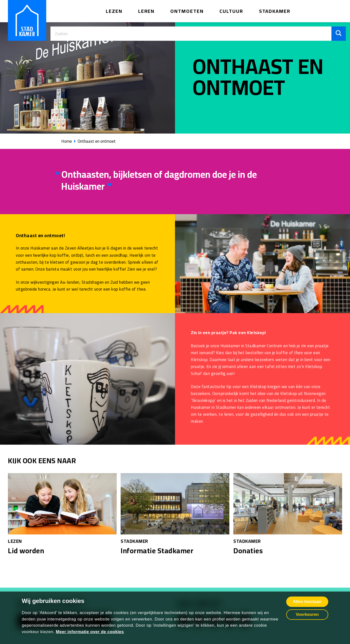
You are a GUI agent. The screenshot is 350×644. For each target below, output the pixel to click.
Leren (146, 11)
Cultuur (231, 11)
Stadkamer (275, 11)
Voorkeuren (307, 614)
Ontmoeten (187, 11)
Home (67, 141)
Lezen (114, 11)
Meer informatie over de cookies (90, 632)
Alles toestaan (307, 602)
